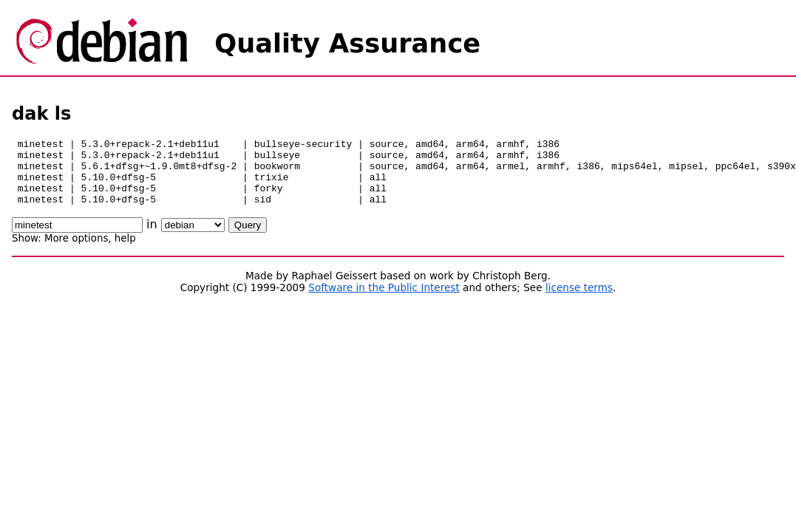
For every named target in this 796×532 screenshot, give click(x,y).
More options (76, 252)
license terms (579, 301)
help (125, 252)
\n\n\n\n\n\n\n (193, 238)
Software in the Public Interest (384, 301)
